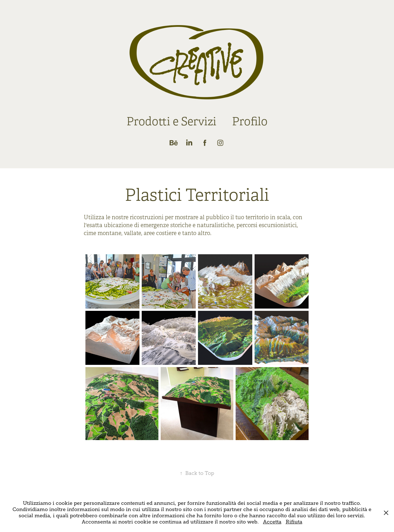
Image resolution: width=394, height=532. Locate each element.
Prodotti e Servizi (171, 121)
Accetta (272, 522)
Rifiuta (294, 522)
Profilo (250, 121)
